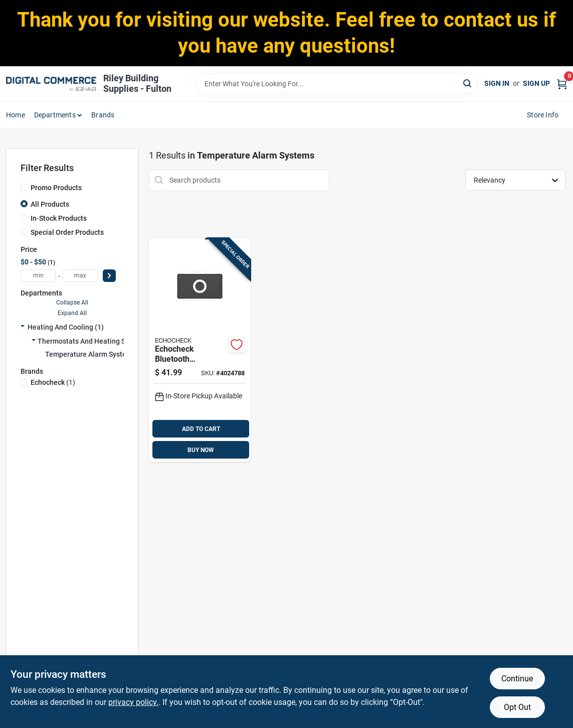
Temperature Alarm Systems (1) (96, 354)
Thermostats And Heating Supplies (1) (99, 341)
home (16, 115)
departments (55, 115)
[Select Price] (109, 276)
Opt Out (517, 707)
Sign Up (536, 83)
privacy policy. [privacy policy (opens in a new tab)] (133, 702)
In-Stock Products (59, 218)
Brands (103, 115)
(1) (53, 382)
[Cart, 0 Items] (562, 84)
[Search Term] (337, 84)
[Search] (468, 83)
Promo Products (56, 188)
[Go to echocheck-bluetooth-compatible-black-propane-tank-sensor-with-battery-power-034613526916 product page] (200, 350)
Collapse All (72, 303)
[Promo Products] (24, 187)
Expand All (72, 313)
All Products (50, 204)
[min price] (38, 276)
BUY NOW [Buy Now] (201, 450)
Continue (517, 679)
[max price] (80, 276)
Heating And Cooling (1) (66, 327)
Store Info (543, 115)
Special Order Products (67, 232)
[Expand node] (23, 327)
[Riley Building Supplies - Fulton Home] (51, 84)
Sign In (497, 83)
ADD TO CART (201, 429)
